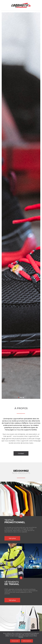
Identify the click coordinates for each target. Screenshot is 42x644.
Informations (27, 641)
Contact (21, 453)
